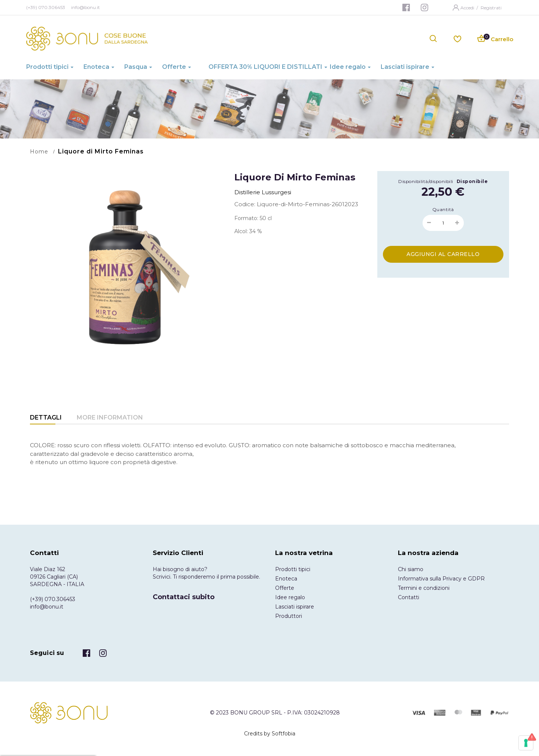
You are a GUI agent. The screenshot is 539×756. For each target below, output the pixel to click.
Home (39, 152)
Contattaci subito (184, 597)
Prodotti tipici (293, 569)
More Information (110, 417)
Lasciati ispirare (295, 607)
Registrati (491, 8)
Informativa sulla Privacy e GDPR (441, 579)
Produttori (289, 616)
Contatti (409, 597)
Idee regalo (290, 597)
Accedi (468, 8)
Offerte (285, 588)
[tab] (46, 418)
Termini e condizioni (424, 588)
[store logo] (87, 39)
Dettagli (46, 417)
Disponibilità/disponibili (426, 181)
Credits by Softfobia (270, 734)
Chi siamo (411, 569)
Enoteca (286, 579)
